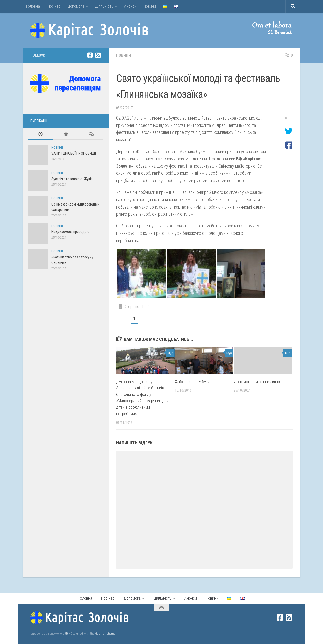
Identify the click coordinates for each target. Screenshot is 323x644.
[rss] (98, 55)
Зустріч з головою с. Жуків (72, 179)
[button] (267, 28)
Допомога (76, 6)
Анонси (130, 6)
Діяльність (104, 6)
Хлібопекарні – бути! (193, 382)
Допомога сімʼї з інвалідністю (259, 382)
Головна (33, 6)
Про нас (54, 6)
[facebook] (90, 55)
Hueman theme (105, 634)
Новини (150, 6)
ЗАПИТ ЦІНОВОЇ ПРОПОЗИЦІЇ (74, 153)
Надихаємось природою (70, 232)
